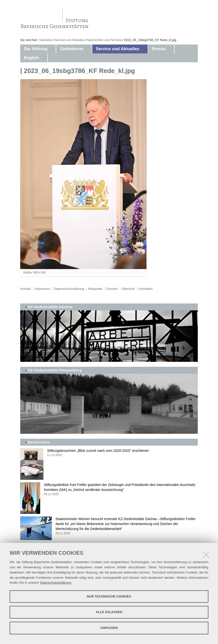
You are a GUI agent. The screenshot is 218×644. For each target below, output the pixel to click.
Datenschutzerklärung (55, 583)
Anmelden (146, 289)
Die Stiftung (36, 49)
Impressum (42, 289)
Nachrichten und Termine (104, 40)
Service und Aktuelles (70, 40)
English (31, 58)
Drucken (112, 289)
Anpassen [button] (109, 628)
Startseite (45, 40)
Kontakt (26, 289)
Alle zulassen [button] (109, 612)
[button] (52, 49)
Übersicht (128, 289)
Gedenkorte (72, 49)
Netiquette (95, 289)
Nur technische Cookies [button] (109, 596)
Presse (159, 49)
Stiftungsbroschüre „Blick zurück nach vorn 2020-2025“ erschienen (109, 453)
